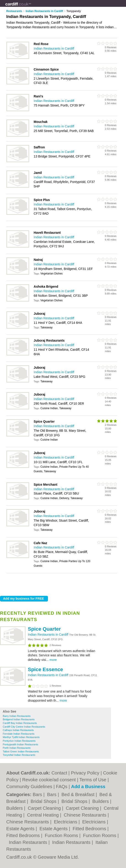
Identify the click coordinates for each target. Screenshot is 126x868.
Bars (38, 794)
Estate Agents (21, 829)
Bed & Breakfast (79, 794)
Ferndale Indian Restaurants (19, 734)
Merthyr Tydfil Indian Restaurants (21, 737)
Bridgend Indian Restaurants (19, 719)
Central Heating (43, 815)
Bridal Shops (44, 801)
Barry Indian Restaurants (17, 716)
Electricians (66, 822)
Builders (101, 801)
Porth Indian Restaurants (17, 748)
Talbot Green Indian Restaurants (21, 751)
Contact (59, 773)
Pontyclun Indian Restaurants (19, 741)
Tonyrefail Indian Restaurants (19, 755)
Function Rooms (62, 835)
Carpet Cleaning (45, 808)
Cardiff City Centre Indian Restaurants (24, 727)
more (53, 660)
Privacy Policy (85, 773)
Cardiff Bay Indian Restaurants (20, 723)
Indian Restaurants (29, 842)
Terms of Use (93, 780)
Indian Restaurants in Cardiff (49, 635)
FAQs (62, 787)
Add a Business (88, 787)
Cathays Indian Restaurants (18, 730)
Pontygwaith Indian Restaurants (20, 744)
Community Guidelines (29, 787)
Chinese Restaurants (86, 815)
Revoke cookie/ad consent (49, 780)
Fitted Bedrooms (90, 829)
